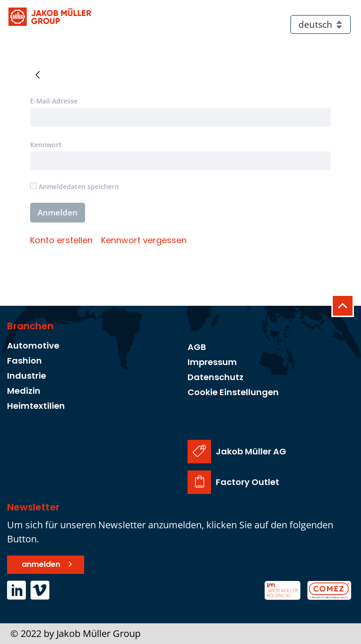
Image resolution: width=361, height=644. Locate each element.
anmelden (41, 564)
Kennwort (46, 145)
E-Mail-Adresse (54, 101)
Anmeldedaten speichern (75, 187)
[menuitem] (61, 240)
